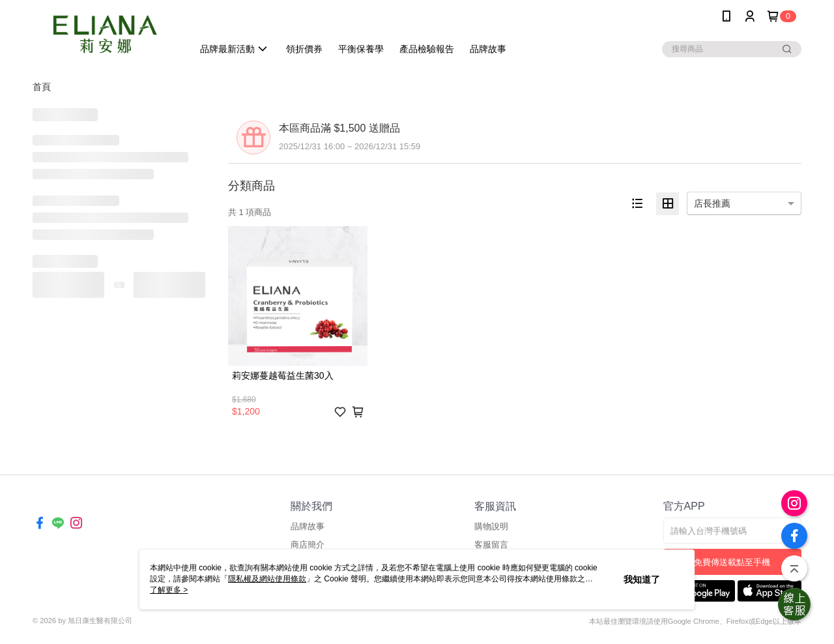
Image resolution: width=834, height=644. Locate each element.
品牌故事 (308, 526)
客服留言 (491, 545)
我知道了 (642, 579)
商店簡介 (308, 545)
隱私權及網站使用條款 (267, 579)
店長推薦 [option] (712, 203)
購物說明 (491, 526)
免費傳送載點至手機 (732, 562)
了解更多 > (169, 590)
